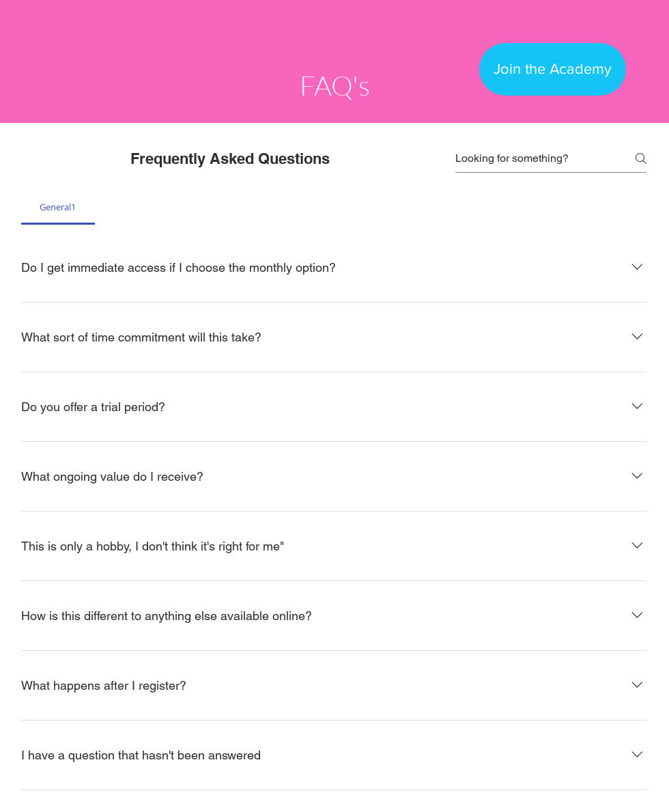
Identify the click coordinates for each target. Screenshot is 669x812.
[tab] (58, 207)
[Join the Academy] (553, 69)
